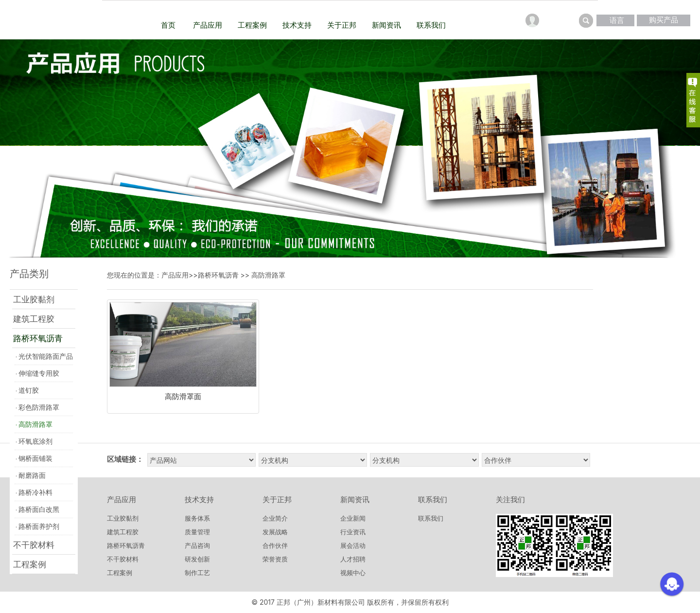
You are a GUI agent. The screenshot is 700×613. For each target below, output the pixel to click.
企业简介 (275, 518)
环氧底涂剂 (34, 441)
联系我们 (431, 25)
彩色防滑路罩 (37, 407)
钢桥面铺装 (34, 458)
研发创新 (197, 559)
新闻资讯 (386, 25)
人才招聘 (353, 559)
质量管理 (197, 532)
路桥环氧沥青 (38, 338)
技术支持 (297, 25)
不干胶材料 (34, 545)
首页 (168, 25)
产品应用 (208, 25)
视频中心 (353, 573)
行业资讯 (353, 532)
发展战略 (275, 532)
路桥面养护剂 (37, 526)
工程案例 (252, 25)
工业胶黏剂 (34, 299)
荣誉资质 (275, 559)
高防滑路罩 (34, 424)
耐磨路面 (31, 475)
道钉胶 (27, 390)
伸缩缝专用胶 (37, 373)
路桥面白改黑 (37, 509)
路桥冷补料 (34, 492)
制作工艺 (197, 573)
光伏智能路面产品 (44, 356)
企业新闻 (353, 518)
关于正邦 (342, 25)
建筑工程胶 (34, 319)
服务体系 (197, 518)
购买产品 (664, 20)
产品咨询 (197, 545)
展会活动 (353, 545)
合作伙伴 (275, 545)
